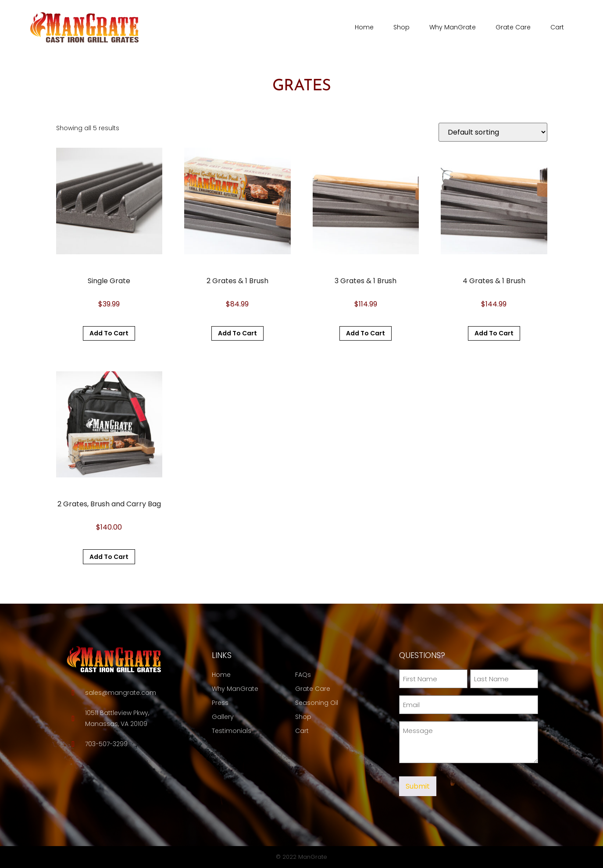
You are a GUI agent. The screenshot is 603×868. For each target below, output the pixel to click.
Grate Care (513, 27)
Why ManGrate (453, 27)
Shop (401, 27)
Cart (557, 27)
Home (364, 27)
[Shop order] (493, 132)
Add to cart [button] (109, 333)
